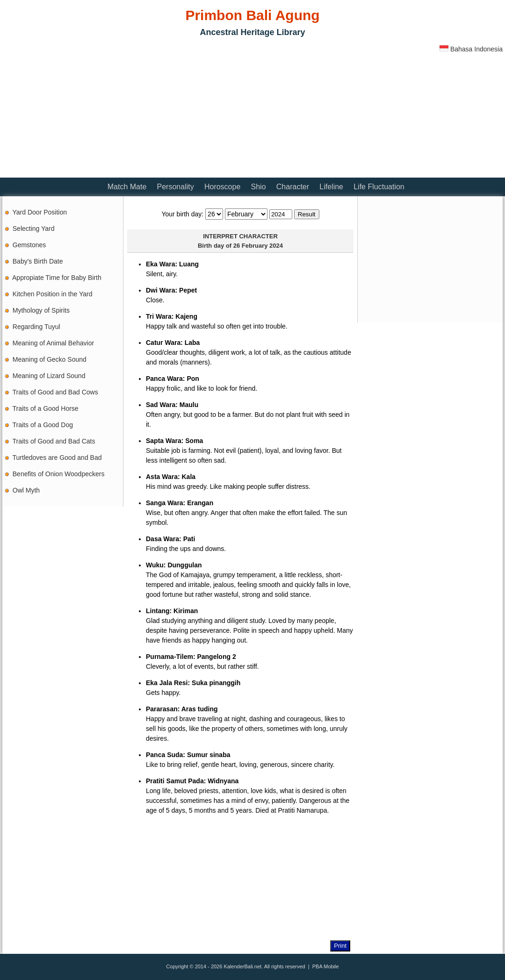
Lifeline (331, 187)
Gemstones (29, 245)
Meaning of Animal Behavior (53, 343)
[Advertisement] (112, 110)
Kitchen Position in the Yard (53, 294)
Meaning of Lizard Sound (49, 376)
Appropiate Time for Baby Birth (57, 278)
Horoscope (222, 187)
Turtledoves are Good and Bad (57, 458)
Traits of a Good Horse (46, 408)
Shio (259, 187)
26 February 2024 (258, 246)
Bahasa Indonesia (471, 49)
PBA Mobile (326, 966)
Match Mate (127, 187)
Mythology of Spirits (41, 310)
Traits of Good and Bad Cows (55, 392)
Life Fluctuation (379, 187)
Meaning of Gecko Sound (50, 359)
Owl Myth (26, 490)
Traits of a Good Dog (43, 425)
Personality (176, 187)
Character (293, 187)
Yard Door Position (40, 212)
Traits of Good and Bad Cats (54, 441)
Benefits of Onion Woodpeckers (59, 474)
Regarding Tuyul (36, 327)
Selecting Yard (34, 229)
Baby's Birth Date (38, 261)
